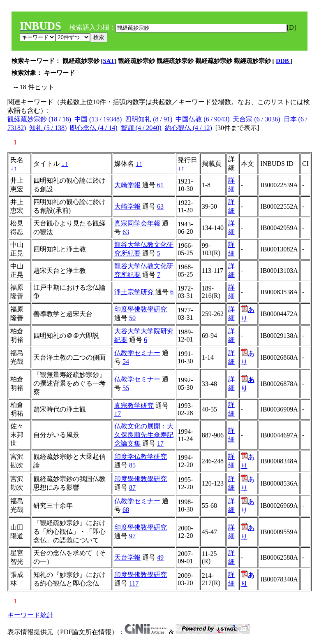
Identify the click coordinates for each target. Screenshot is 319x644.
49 (160, 557)
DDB (283, 61)
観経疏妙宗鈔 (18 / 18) (39, 119)
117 (134, 583)
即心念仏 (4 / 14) (94, 128)
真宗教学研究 (134, 406)
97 (132, 536)
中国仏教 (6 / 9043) (202, 119)
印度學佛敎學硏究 (141, 309)
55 (126, 388)
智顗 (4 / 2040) (141, 128)
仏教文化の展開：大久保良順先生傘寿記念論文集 (144, 435)
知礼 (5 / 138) (48, 128)
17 (118, 414)
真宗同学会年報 (137, 223)
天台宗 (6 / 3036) (256, 119)
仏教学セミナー (137, 353)
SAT (109, 61)
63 (160, 206)
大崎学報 (127, 185)
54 (126, 362)
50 (132, 318)
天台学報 (127, 557)
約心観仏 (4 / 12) (188, 128)
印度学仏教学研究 (141, 457)
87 (132, 487)
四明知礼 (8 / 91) (149, 119)
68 (126, 510)
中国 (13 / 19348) (98, 119)
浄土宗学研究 (134, 292)
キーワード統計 (30, 615)
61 (160, 185)
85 (132, 465)
